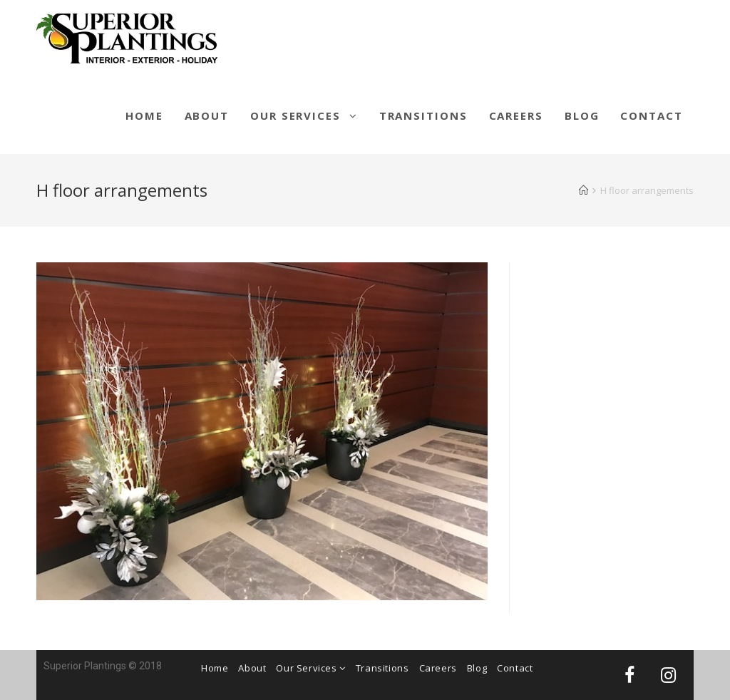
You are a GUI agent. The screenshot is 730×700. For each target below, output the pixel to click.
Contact (515, 668)
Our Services (310, 668)
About (252, 668)
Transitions (382, 668)
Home (215, 668)
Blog (477, 668)
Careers (438, 668)
